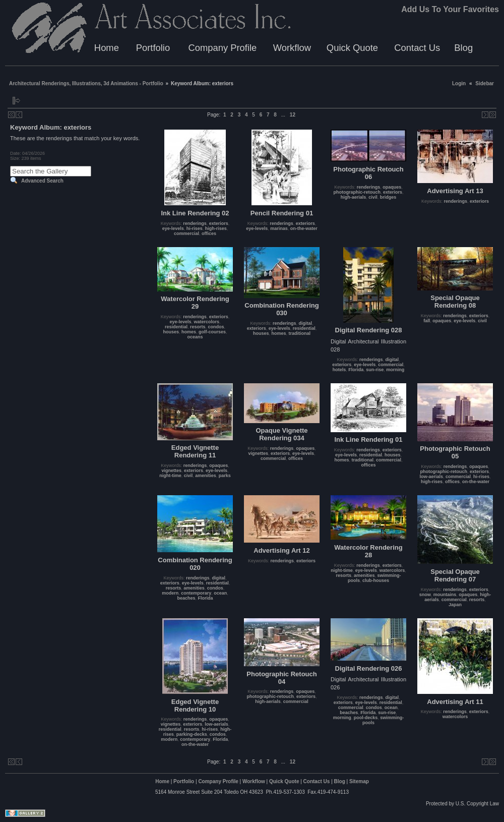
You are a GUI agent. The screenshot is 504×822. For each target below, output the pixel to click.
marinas (279, 228)
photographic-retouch (357, 192)
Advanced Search (42, 181)
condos (216, 327)
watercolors (207, 322)
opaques (392, 187)
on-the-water (304, 228)
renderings (195, 223)
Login (459, 83)
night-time (170, 476)
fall (427, 321)
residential (176, 327)
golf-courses (212, 332)
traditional (300, 333)
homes (189, 332)
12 (293, 115)
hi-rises (195, 228)
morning (395, 370)
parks (225, 476)
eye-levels (173, 228)
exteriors (219, 223)
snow (425, 595)
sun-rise (375, 370)
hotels (339, 370)
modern (170, 593)
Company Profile (222, 48)
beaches (186, 598)
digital (306, 323)
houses (171, 332)
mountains (445, 595)
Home (107, 48)
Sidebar (485, 83)
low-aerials (431, 477)
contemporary (196, 593)
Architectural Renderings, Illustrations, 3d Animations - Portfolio (86, 83)
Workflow (292, 48)
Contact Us (417, 48)
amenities (206, 476)
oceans (195, 337)
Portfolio (153, 48)
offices (209, 233)
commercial (186, 233)
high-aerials (354, 197)
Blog (463, 48)
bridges (388, 197)
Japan (455, 605)
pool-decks (366, 718)
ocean (220, 593)
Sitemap (359, 781)
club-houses (376, 580)
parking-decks (192, 734)
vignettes (171, 471)
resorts (198, 327)
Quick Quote (352, 48)
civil (373, 197)
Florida (356, 370)
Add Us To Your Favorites (450, 9)
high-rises (216, 228)
